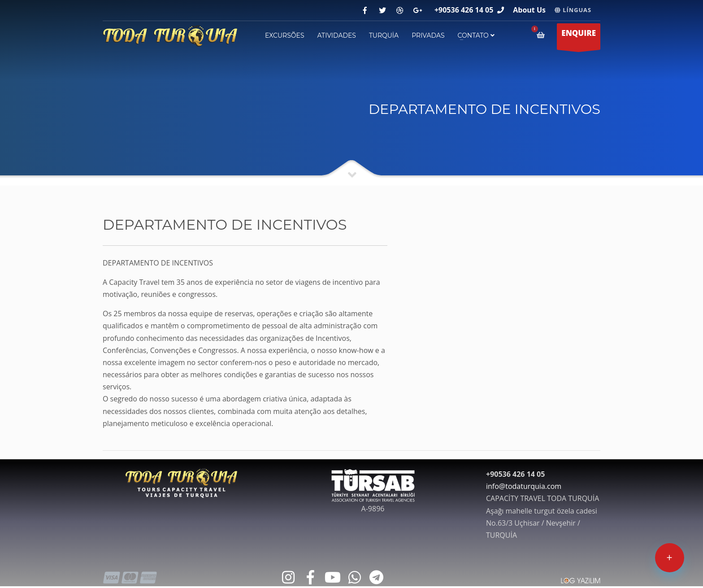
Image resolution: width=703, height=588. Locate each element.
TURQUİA (384, 35)
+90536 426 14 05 (464, 10)
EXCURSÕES (285, 35)
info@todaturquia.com (524, 486)
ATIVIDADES (337, 35)
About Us (529, 10)
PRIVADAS (428, 35)
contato (476, 35)
